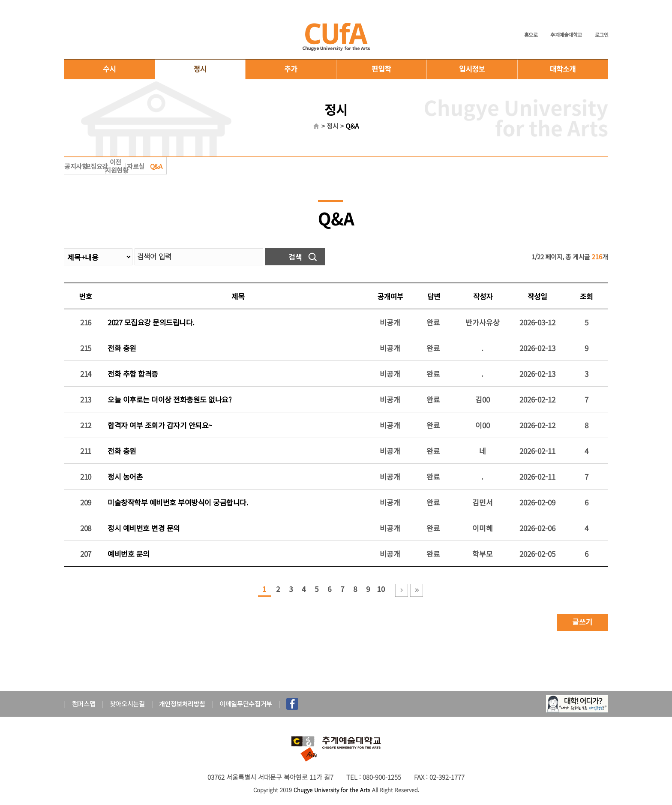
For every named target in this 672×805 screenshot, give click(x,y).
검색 (295, 257)
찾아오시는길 (127, 704)
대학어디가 (577, 704)
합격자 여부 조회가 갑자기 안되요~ (160, 425)
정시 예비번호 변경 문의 (144, 528)
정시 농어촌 (125, 476)
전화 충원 (122, 348)
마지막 (417, 590)
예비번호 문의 (129, 554)
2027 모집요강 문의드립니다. (151, 322)
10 (381, 589)
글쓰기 (583, 621)
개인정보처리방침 (182, 704)
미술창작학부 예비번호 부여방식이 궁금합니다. (178, 502)
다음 (402, 590)
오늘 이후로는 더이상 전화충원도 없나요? (169, 399)
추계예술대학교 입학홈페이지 (336, 37)
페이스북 (292, 704)
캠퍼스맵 (84, 704)
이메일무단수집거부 (246, 704)
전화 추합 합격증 (133, 374)
